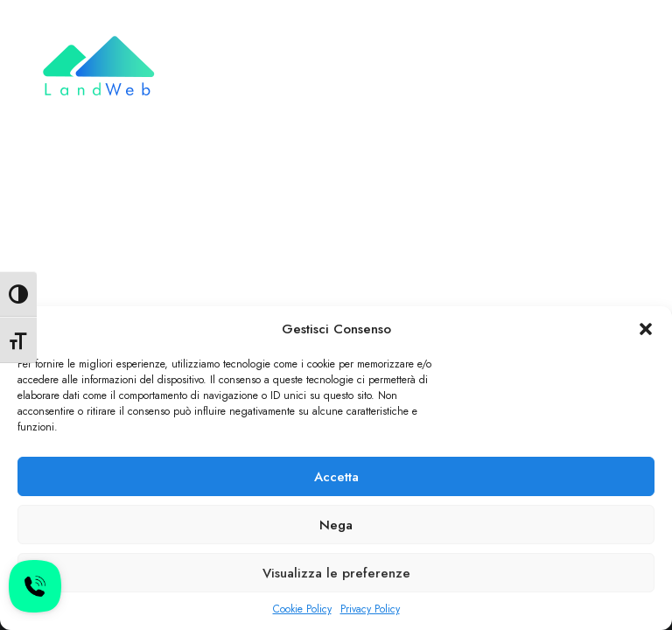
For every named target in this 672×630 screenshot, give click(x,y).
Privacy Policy (370, 609)
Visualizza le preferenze (336, 573)
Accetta (336, 477)
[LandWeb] (97, 67)
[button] (646, 329)
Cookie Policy (302, 609)
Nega (336, 525)
